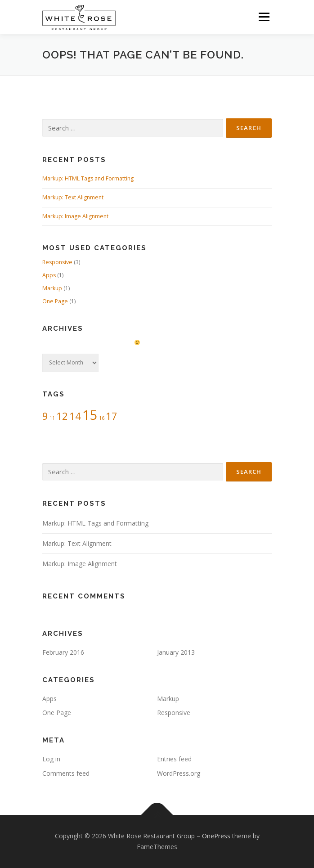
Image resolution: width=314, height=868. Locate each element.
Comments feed (66, 773)
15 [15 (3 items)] (90, 415)
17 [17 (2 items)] (112, 416)
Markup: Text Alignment (73, 197)
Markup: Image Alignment (75, 216)
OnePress (216, 836)
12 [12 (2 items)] (62, 416)
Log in (51, 759)
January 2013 (176, 652)
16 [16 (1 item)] (102, 418)
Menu (263, 17)
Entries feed (174, 759)
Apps (49, 275)
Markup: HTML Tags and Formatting (88, 178)
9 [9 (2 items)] (45, 416)
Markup (52, 288)
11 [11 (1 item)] (52, 418)
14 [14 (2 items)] (75, 416)
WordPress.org (179, 773)
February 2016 (63, 652)
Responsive (57, 262)
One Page (55, 301)
